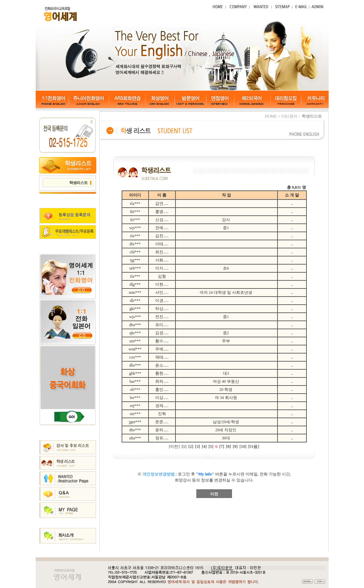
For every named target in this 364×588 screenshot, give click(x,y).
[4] (204, 446)
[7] (222, 446)
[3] (198, 446)
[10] (243, 446)
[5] (211, 446)
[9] (235, 446)
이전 (214, 494)
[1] (184, 446)
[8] (229, 446)
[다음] (254, 446)
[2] (191, 446)
